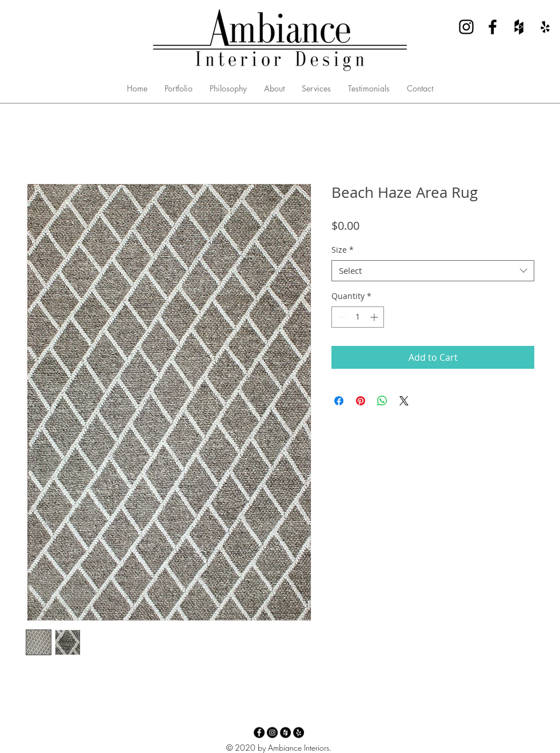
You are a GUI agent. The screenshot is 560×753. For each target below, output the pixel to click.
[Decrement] (340, 317)
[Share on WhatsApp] (382, 401)
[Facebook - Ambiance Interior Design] (493, 27)
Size (343, 250)
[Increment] (375, 317)
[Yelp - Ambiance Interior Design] (545, 27)
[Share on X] (404, 401)
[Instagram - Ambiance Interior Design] (466, 27)
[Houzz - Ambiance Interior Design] (519, 27)
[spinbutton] (358, 317)
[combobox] (433, 271)
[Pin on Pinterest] (361, 401)
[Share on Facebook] (339, 401)
